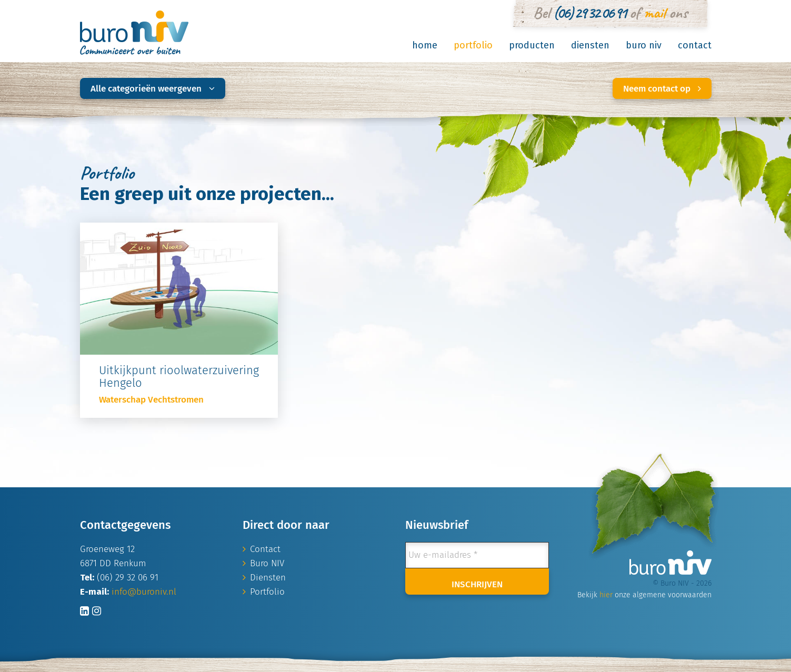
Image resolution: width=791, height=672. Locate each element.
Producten (532, 45)
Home (425, 45)
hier (606, 595)
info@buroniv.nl (144, 592)
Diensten (590, 45)
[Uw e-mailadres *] (477, 555)
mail (654, 13)
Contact (695, 45)
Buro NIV (644, 45)
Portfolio (473, 45)
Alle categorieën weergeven (153, 89)
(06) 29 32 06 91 (589, 13)
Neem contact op (662, 89)
